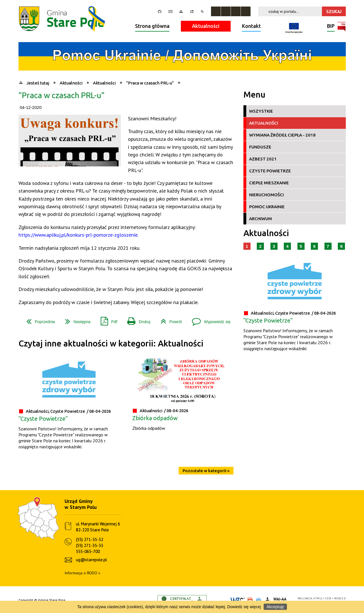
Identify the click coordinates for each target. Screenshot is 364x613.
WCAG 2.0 (340, 598)
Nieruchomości (266, 195)
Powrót (169, 320)
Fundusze (260, 147)
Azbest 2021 (263, 159)
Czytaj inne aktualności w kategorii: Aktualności (111, 343)
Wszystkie (261, 111)
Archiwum (260, 219)
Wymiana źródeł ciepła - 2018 (282, 135)
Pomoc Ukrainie (267, 207)
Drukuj (136, 320)
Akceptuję (275, 607)
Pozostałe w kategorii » (206, 471)
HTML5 (318, 598)
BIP (331, 27)
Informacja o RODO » (82, 573)
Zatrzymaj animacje (216, 11)
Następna (76, 320)
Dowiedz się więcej (244, 607)
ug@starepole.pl (91, 560)
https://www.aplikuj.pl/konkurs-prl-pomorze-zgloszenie (78, 235)
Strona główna (152, 26)
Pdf (107, 320)
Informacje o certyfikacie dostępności (182, 600)
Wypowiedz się (209, 320)
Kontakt (251, 26)
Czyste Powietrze (270, 171)
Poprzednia (38, 320)
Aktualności (206, 26)
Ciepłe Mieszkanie (269, 183)
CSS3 (328, 598)
